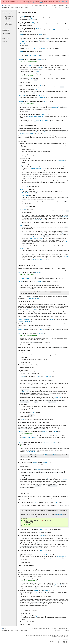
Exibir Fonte (5, 41)
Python (5, 6)
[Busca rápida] (60, 8)
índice (67, 6)
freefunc (22, 249)
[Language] (17, 6)
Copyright (51, 633)
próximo (58, 6)
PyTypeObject (22, 16)
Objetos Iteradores (6, 35)
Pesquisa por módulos (8, 26)
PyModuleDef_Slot (25, 196)
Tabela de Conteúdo (7, 12)
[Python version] (30, 6)
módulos (63, 6)
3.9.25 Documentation (38, 6)
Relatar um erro (6, 40)
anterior (54, 6)
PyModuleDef (21, 96)
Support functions (9, 25)
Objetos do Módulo (6, 14)
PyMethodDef (23, 189)
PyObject (33, 22)
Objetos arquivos (6, 31)
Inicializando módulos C (9, 15)
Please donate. (65, 639)
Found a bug (65, 642)
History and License (57, 637)
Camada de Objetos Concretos (22, 8)
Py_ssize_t (23, 165)
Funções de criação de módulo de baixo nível (9, 22)
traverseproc (23, 209)
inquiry (27, 206)
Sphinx (65, 643)
